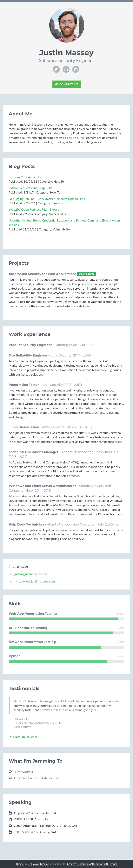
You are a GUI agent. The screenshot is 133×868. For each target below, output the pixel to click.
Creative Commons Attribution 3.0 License (92, 864)
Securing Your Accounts (25, 177)
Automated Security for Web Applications (43, 274)
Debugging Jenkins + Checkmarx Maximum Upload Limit (47, 199)
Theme (20, 864)
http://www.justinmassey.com (35, 581)
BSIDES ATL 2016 (26, 832)
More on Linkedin (23, 737)
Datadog (61, 345)
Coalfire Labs (63, 427)
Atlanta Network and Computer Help (90, 452)
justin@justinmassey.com (31, 574)
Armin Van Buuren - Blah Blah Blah (37, 778)
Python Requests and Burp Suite (31, 188)
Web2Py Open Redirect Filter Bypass (34, 209)
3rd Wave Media (38, 864)
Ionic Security (61, 355)
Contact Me (67, 84)
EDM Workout (23, 772)
